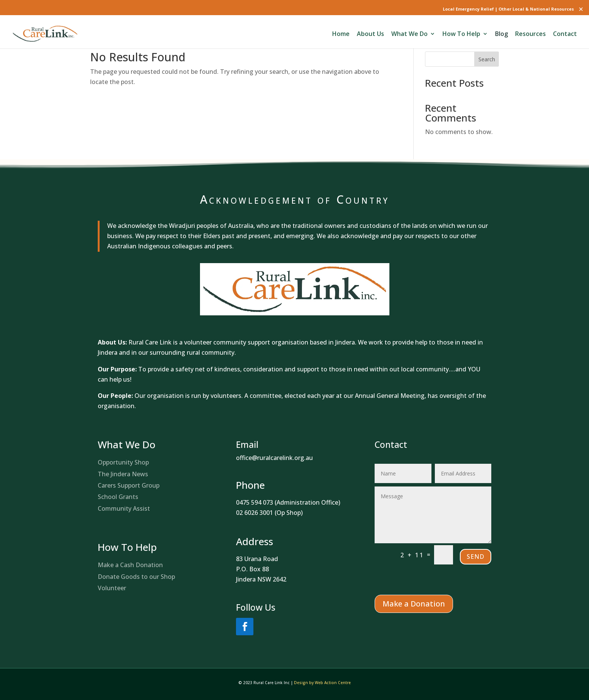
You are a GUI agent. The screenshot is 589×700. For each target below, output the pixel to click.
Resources (530, 34)
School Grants (118, 497)
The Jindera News (123, 474)
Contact (565, 34)
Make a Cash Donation (130, 565)
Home (341, 34)
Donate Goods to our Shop (136, 577)
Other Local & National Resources (536, 9)
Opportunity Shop (123, 462)
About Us (370, 34)
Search (487, 59)
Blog (502, 34)
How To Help (461, 34)
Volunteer (112, 588)
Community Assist (124, 508)
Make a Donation (414, 604)
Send (476, 557)
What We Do (409, 34)
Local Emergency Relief (468, 9)
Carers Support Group (129, 485)
